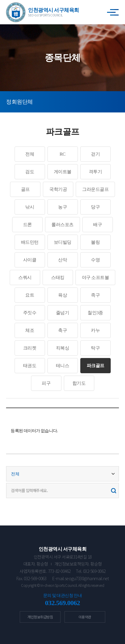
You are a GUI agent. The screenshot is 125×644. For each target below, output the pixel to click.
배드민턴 (30, 242)
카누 (95, 330)
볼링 (95, 242)
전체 (30, 154)
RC (62, 154)
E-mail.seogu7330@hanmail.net (80, 578)
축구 (62, 330)
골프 (25, 189)
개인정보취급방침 (40, 617)
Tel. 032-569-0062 (91, 571)
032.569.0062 (62, 603)
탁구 (95, 348)
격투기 (95, 172)
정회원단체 (19, 102)
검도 (30, 172)
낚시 (30, 207)
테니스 (63, 366)
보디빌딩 (63, 242)
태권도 (30, 366)
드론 (28, 225)
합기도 (79, 383)
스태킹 (58, 277)
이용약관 (85, 617)
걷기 (95, 154)
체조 (30, 330)
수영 (95, 260)
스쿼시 (25, 277)
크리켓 (30, 348)
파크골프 (95, 366)
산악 (62, 260)
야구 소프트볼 (95, 277)
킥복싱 (63, 348)
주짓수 (30, 313)
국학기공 (58, 189)
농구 (62, 207)
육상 (62, 295)
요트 (30, 295)
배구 (97, 225)
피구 (46, 383)
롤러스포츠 (62, 225)
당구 (95, 207)
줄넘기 (63, 313)
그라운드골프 (95, 189)
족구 (95, 295)
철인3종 (95, 313)
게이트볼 (63, 172)
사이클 (30, 260)
